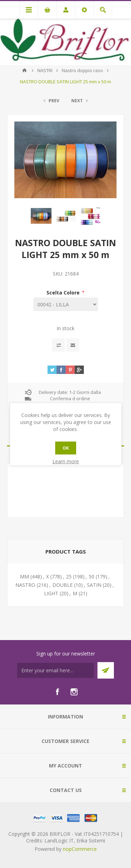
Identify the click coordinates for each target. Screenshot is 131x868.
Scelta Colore (64, 293)
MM (24, 577)
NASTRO (25, 585)
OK (66, 448)
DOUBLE (63, 585)
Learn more (66, 461)
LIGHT (51, 593)
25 (69, 577)
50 (92, 577)
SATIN (94, 585)
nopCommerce (80, 849)
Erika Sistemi (91, 841)
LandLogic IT (59, 841)
